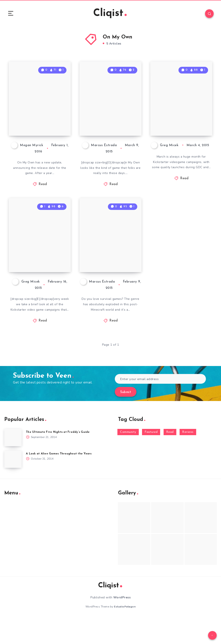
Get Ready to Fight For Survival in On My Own (110, 279)
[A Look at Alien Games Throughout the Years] (13, 485)
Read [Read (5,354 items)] (170, 458)
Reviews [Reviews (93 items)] (188, 458)
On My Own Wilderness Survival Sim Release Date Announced (34, 122)
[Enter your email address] (160, 405)
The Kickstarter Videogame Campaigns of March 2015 (178, 126)
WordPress (122, 624)
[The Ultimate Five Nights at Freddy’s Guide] (13, 464)
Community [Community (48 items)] (128, 458)
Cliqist (110, 14)
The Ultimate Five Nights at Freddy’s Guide (58, 458)
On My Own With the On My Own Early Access (110, 130)
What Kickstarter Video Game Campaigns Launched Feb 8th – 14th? (40, 271)
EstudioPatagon (125, 633)
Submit (126, 418)
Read (43, 198)
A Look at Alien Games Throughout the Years (59, 480)
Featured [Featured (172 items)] (151, 458)
